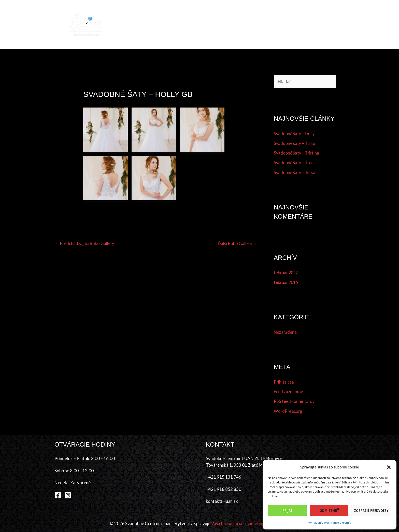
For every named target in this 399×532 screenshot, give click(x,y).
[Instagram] (68, 496)
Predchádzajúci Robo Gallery (85, 243)
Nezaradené (286, 332)
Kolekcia (168, 25)
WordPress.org (289, 411)
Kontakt (332, 25)
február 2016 (287, 283)
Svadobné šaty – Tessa (295, 173)
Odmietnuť (329, 510)
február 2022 (287, 273)
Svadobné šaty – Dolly (295, 134)
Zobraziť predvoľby (371, 510)
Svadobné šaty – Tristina (297, 153)
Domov (145, 25)
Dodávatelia (256, 25)
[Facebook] (58, 496)
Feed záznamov (288, 392)
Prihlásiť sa (284, 382)
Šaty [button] (189, 25)
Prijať (287, 510)
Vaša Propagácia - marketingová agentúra (250, 524)
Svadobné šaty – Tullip (295, 143)
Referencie (286, 25)
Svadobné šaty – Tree (294, 163)
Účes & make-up (221, 25)
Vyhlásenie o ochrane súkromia (330, 522)
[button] (389, 467)
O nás (310, 25)
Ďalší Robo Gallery (237, 243)
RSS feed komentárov (294, 401)
